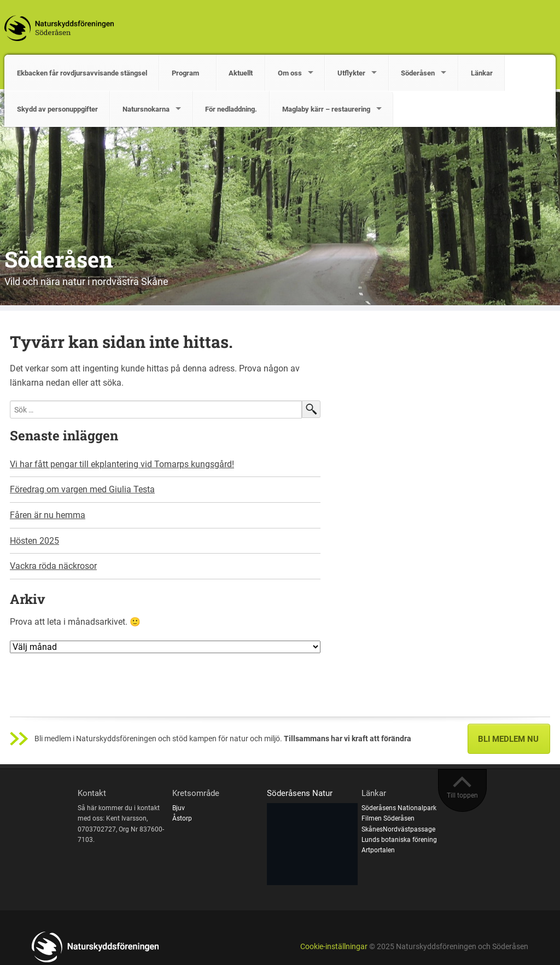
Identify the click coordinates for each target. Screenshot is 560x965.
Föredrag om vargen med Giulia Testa (82, 489)
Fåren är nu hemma (48, 515)
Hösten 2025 (34, 541)
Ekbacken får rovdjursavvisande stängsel (82, 73)
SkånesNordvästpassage (398, 829)
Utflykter (351, 73)
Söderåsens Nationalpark (399, 808)
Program (188, 73)
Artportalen (378, 850)
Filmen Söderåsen (388, 818)
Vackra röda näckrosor (53, 566)
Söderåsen (418, 73)
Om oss (290, 73)
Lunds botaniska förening (399, 840)
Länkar (482, 73)
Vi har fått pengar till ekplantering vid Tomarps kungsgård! (122, 464)
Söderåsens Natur (300, 793)
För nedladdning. (231, 109)
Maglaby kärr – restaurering (326, 109)
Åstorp (182, 818)
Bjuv (179, 808)
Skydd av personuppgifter (57, 109)
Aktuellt (241, 73)
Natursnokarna (146, 109)
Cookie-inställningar (334, 947)
